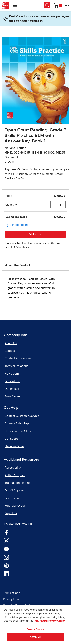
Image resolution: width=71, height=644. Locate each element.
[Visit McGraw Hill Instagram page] (6, 557)
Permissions (12, 498)
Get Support (12, 439)
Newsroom (12, 374)
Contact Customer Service (22, 416)
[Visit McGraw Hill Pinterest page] (6, 565)
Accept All (35, 637)
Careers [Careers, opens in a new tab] (10, 351)
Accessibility (13, 468)
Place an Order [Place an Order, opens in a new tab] (14, 446)
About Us (11, 343)
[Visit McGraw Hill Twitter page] (6, 541)
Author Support (15, 475)
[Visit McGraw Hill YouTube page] (6, 549)
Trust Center (13, 396)
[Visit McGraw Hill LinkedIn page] (6, 574)
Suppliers (11, 513)
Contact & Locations (18, 358)
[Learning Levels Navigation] (15, 5)
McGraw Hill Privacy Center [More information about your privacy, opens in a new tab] (50, 621)
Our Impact (12, 389)
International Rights (17, 483)
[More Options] (67, 5)
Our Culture (12, 381)
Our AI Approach (15, 490)
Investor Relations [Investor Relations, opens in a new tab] (16, 366)
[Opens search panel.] (47, 5)
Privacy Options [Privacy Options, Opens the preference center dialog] (35, 629)
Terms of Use (12, 593)
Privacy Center (13, 599)
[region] (35, 625)
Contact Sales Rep (17, 423)
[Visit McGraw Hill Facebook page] (6, 532)
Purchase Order (15, 506)
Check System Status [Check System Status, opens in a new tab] (18, 431)
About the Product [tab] (18, 265)
